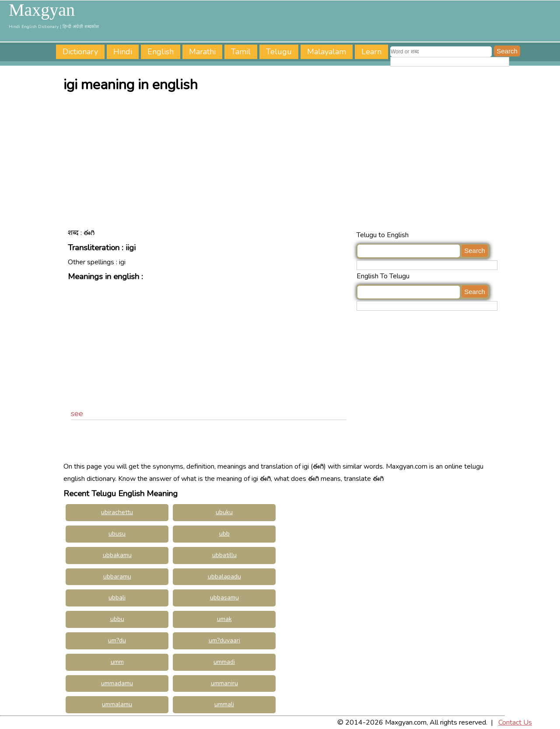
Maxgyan (42, 10)
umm (117, 662)
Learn (371, 52)
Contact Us (515, 722)
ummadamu (117, 683)
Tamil (241, 52)
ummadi (224, 662)
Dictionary (80, 52)
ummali (224, 704)
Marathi (202, 52)
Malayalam (327, 52)
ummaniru (224, 683)
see (77, 414)
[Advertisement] (282, 163)
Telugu (279, 52)
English (161, 52)
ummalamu (117, 704)
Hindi (123, 52)
